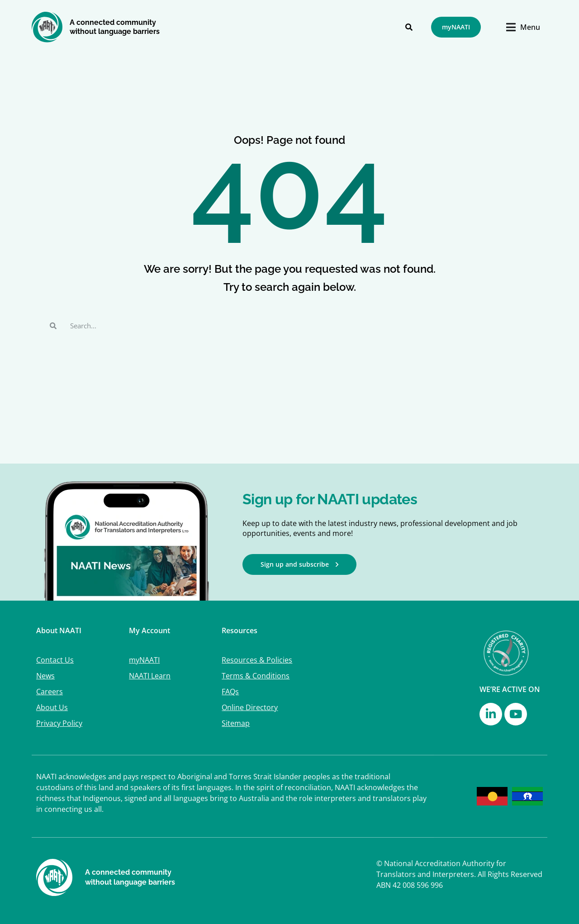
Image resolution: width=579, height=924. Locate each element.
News (45, 676)
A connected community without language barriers (115, 27)
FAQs (230, 692)
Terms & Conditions (256, 676)
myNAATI (144, 660)
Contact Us (55, 660)
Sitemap (236, 723)
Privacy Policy (59, 723)
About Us (52, 707)
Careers (50, 692)
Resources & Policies (257, 660)
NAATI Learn (150, 676)
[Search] (409, 27)
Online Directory (250, 707)
